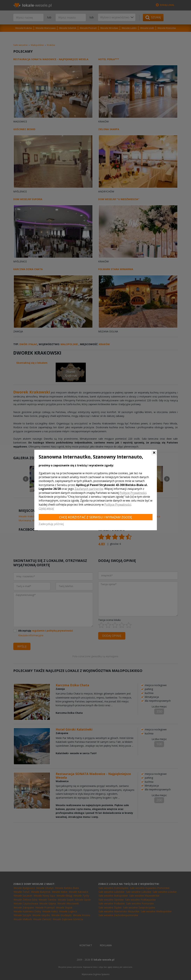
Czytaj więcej (46, 508)
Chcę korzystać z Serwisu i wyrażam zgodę (96, 517)
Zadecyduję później (51, 524)
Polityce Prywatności (133, 493)
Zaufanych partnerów (89, 489)
